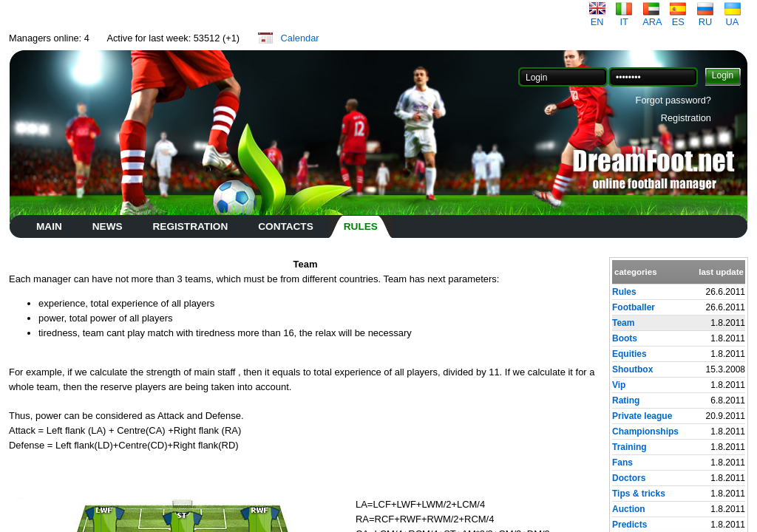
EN (597, 17)
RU (705, 17)
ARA (652, 17)
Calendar (300, 38)
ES (678, 17)
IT (624, 17)
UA (733, 17)
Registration (686, 118)
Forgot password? (673, 100)
